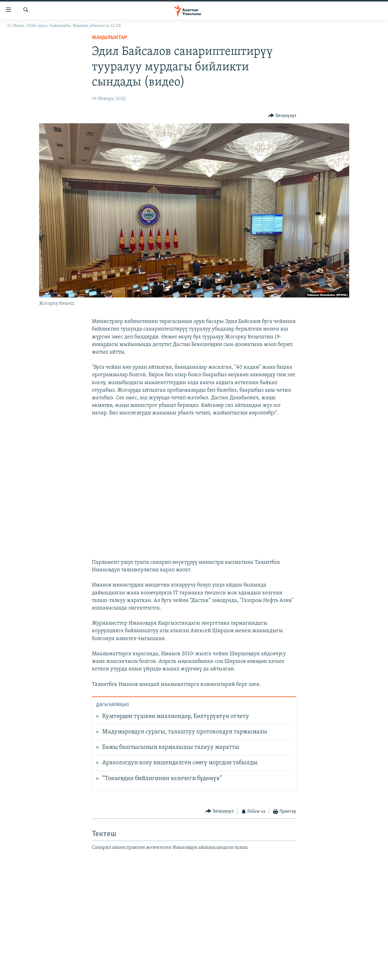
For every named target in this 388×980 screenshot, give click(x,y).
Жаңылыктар (109, 38)
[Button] (282, 116)
